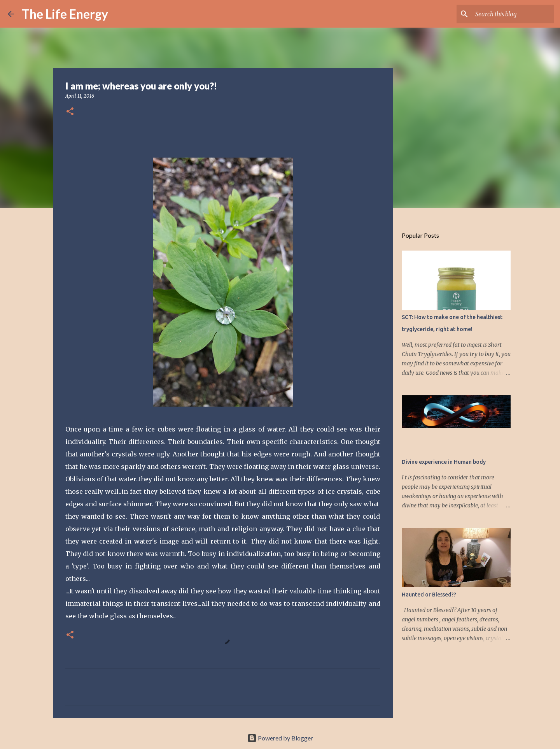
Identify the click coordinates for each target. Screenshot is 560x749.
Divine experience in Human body (444, 462)
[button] (70, 112)
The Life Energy (65, 14)
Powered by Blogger (280, 738)
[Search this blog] (513, 14)
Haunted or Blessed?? (429, 595)
